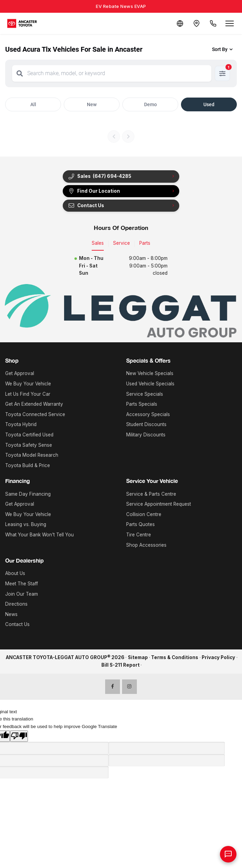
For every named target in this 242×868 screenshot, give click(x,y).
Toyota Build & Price (28, 465)
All (33, 104)
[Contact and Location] (196, 23)
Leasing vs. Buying (26, 524)
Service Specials (145, 394)
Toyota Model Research (32, 455)
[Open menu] (230, 23)
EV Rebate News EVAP (121, 6)
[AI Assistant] (228, 854)
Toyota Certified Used (29, 435)
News (11, 614)
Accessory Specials (148, 414)
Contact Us (86, 206)
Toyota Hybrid (21, 424)
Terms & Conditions (175, 657)
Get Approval (20, 373)
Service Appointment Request (159, 504)
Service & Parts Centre (151, 494)
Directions (16, 604)
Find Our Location (94, 191)
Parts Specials (142, 404)
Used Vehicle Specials (150, 384)
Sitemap (138, 657)
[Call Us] (213, 23)
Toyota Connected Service (35, 414)
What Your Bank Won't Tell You (39, 535)
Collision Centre (144, 514)
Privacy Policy (218, 657)
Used (209, 104)
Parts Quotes (140, 524)
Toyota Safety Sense (29, 445)
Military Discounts (146, 435)
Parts (145, 243)
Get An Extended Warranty (34, 404)
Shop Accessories (146, 545)
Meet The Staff (22, 584)
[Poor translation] (19, 736)
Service (122, 243)
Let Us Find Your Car (28, 394)
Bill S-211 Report (120, 665)
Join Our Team (22, 594)
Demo (150, 104)
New (92, 104)
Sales (98, 243)
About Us (15, 573)
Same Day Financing (28, 494)
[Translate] (180, 23)
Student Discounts (146, 424)
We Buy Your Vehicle (28, 384)
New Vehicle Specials (150, 373)
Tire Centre (139, 535)
